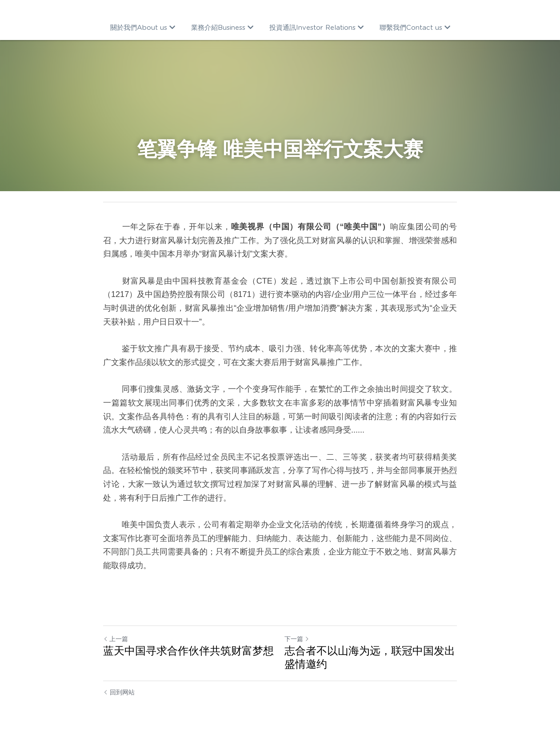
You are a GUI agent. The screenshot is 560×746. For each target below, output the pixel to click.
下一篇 (297, 639)
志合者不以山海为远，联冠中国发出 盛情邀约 (370, 657)
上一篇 (116, 639)
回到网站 (119, 692)
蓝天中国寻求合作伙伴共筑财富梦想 (188, 651)
